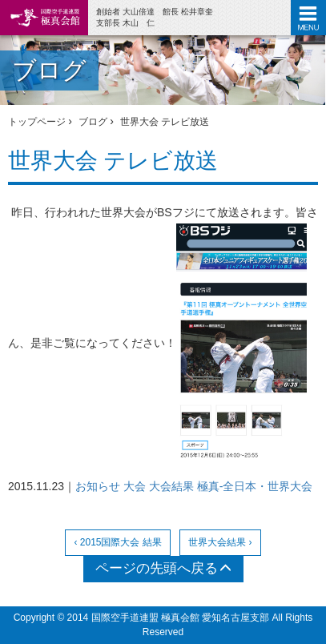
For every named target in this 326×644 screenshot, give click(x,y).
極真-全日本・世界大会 (255, 486)
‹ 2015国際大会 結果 (117, 542)
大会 (135, 486)
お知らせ (98, 486)
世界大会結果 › (220, 542)
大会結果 (171, 486)
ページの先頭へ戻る (163, 568)
